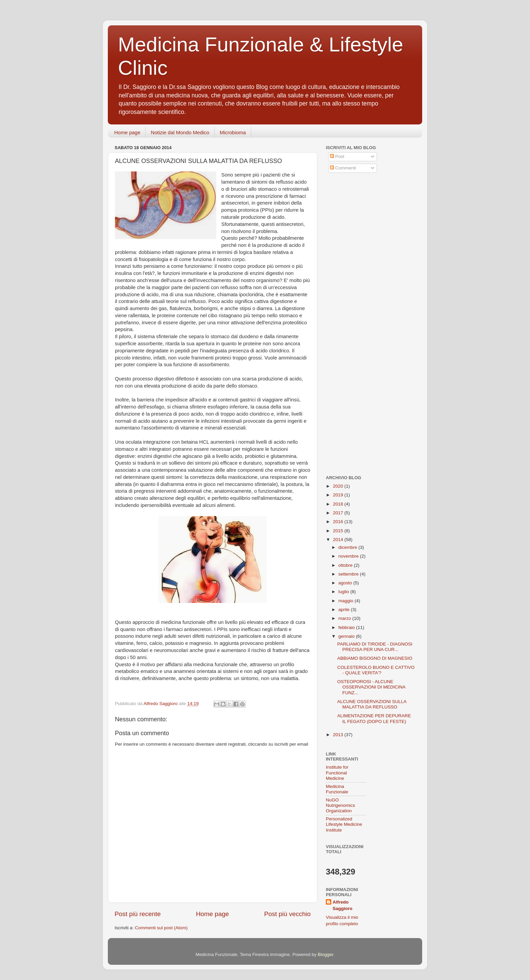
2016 (339, 522)
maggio (346, 601)
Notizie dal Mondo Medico (180, 132)
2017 (339, 513)
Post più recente (138, 914)
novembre (349, 556)
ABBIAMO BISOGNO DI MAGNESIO (375, 658)
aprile (345, 610)
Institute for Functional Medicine (337, 773)
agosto (346, 583)
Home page (127, 132)
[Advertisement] (368, 228)
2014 (339, 540)
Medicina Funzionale (337, 789)
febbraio (347, 627)
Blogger (326, 954)
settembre (349, 574)
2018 (339, 504)
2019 (339, 495)
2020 (339, 486)
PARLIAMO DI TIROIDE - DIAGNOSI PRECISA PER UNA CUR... (375, 647)
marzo (345, 618)
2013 (339, 735)
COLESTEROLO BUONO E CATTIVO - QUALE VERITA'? (376, 670)
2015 (339, 531)
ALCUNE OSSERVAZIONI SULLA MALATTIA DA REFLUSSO (372, 704)
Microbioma (233, 132)
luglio (344, 592)
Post (337, 156)
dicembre (348, 547)
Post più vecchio (287, 914)
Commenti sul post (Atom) (161, 928)
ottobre (346, 565)
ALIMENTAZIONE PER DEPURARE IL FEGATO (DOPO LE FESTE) (374, 718)
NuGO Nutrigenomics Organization (340, 805)
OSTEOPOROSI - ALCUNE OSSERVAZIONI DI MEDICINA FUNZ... (371, 687)
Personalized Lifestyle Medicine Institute (344, 824)
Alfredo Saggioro (343, 905)
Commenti (343, 168)
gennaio (347, 636)
